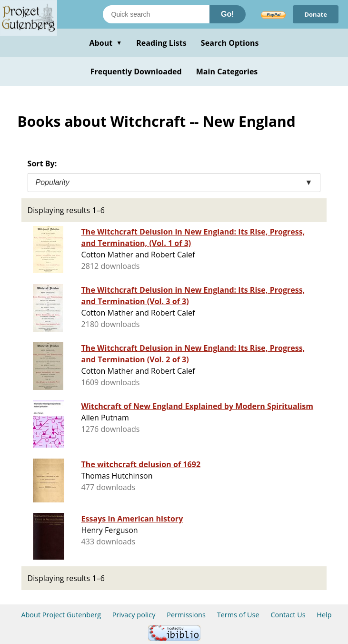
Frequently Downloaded (136, 72)
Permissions (186, 615)
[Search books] (156, 14)
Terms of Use (238, 615)
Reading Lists (161, 43)
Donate (316, 14)
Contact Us (288, 615)
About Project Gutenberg (61, 615)
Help (324, 615)
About (105, 43)
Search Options (230, 43)
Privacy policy (134, 615)
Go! (228, 14)
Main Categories (227, 72)
